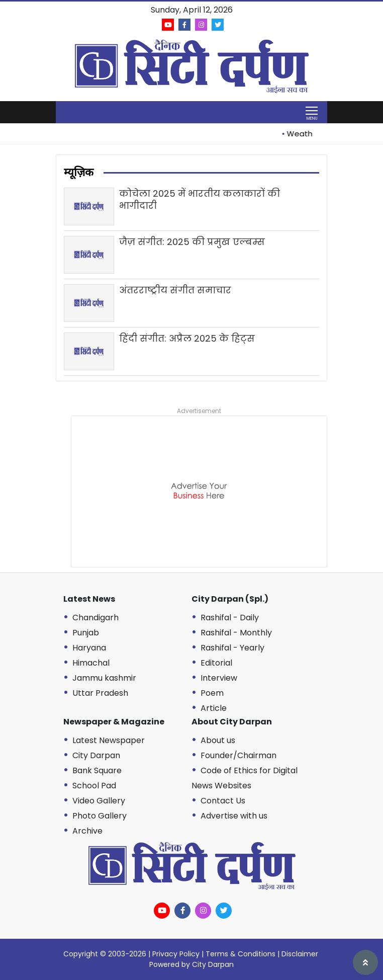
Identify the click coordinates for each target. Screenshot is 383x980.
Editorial (216, 663)
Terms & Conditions (241, 954)
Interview (219, 678)
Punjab (86, 633)
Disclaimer (300, 954)
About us (218, 740)
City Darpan (96, 755)
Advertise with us (234, 816)
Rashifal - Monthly (236, 633)
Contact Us (223, 801)
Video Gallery (99, 801)
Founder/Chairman (238, 755)
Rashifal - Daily (230, 618)
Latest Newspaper (109, 740)
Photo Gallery (100, 816)
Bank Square (97, 770)
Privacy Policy (176, 954)
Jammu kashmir (104, 678)
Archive (87, 831)
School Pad (94, 786)
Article (214, 708)
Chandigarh (95, 618)
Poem (212, 693)
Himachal (91, 663)
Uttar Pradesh (100, 693)
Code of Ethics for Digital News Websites (245, 778)
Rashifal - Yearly (232, 648)
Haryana (89, 648)
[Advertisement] (199, 492)
